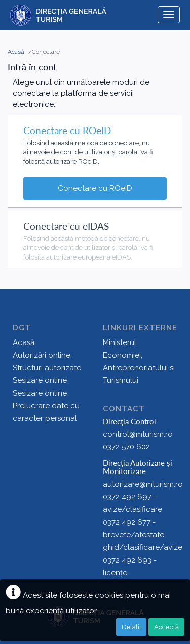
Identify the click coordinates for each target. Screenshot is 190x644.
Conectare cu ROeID (95, 188)
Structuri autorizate (47, 368)
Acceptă (166, 627)
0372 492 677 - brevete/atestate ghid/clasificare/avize (143, 535)
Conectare (46, 52)
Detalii (131, 627)
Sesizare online (40, 380)
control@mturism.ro (138, 434)
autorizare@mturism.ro (143, 484)
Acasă (17, 52)
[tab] (95, 144)
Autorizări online (42, 355)
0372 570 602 (126, 447)
